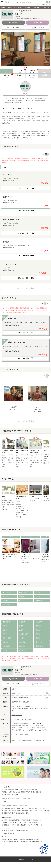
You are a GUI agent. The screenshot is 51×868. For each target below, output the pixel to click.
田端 (32, 808)
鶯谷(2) (38, 638)
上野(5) (5, 630)
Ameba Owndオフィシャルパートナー (26, 831)
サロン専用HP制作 (8, 831)
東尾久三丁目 (7, 646)
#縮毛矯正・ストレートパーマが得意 (33, 726)
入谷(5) (21, 630)
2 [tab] (24, 68)
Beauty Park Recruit (27, 842)
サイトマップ (38, 825)
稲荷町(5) (38, 626)
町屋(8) (5, 626)
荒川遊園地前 (26, 811)
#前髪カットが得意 (17, 728)
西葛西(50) (39, 600)
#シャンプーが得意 (28, 730)
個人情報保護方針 (14, 820)
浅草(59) (22, 596)
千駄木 (28, 813)
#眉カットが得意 (16, 730)
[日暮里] (4, 467)
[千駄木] (32, 467)
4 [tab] (29, 68)
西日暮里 (18, 811)
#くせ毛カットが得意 (18, 734)
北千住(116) (6, 592)
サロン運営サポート (8, 833)
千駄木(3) (38, 630)
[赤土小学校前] (25, 563)
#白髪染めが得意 (16, 726)
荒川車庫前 (5, 813)
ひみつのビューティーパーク (11, 842)
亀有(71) (5, 596)
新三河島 (5, 811)
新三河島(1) (23, 642)
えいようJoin (38, 842)
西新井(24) (6, 604)
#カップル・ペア (22, 719)
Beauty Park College (32, 839)
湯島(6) (21, 626)
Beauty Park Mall (19, 839)
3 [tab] (27, 68)
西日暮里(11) (7, 622)
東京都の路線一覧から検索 (10, 794)
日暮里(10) (22, 622)
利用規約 (23, 820)
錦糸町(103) (23, 592)
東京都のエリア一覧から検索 (11, 792)
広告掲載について (8, 823)
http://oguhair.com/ (17, 715)
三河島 (41, 811)
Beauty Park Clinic (8, 839)
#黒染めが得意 (41, 728)
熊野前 (13, 808)
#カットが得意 (24, 724)
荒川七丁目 (39, 642)
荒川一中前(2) (7, 638)
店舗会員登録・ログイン (10, 825)
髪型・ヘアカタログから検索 (28, 790)
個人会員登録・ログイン (26, 825)
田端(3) (5, 634)
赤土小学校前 (6, 808)
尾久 (32, 811)
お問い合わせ (32, 823)
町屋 (36, 811)
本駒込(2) (22, 638)
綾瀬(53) (5, 600)
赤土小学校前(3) (24, 634)
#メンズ (14, 719)
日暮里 (4, 801)
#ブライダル (15, 724)
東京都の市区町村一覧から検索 (30, 792)
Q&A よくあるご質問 (20, 823)
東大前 (5, 650)
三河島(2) (6, 642)
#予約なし (31, 719)
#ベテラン (28, 734)
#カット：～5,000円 (29, 728)
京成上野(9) (39, 622)
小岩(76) (38, 592)
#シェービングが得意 (41, 730)
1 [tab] (22, 68)
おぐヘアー (15, 689)
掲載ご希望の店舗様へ (34, 820)
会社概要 (5, 820)
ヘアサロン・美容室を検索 (10, 790)
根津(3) (38, 634)
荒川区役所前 (39, 646)
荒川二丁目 (22, 646)
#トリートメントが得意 (36, 724)
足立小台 (11, 811)
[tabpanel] (25, 49)
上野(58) (38, 596)
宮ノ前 (19, 808)
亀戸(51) (22, 600)
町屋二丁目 (22, 650)
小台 (36, 808)
